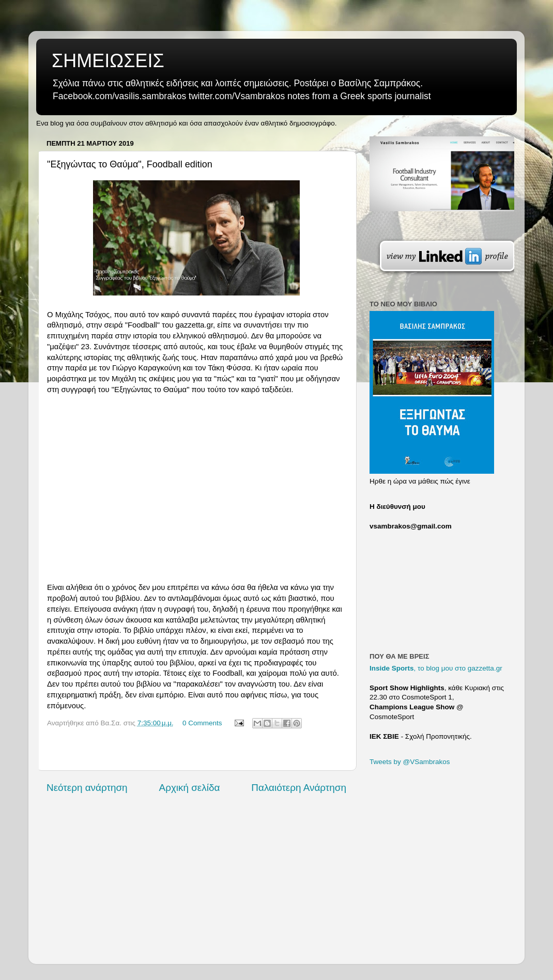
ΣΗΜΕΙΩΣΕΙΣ (108, 61)
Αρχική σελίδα (190, 788)
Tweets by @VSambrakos (410, 762)
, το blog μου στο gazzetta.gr (436, 668)
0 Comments (202, 723)
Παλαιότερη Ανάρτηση (299, 788)
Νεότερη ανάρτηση (87, 788)
